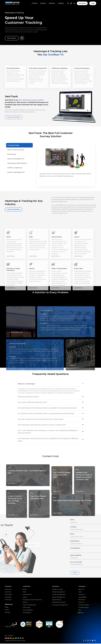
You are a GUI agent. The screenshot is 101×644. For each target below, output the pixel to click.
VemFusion (8, 600)
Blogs (7, 608)
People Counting (58, 590)
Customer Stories (84, 606)
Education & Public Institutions (32, 600)
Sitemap (7, 613)
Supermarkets (27, 595)
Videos (7, 611)
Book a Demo (12, 38)
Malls (24, 592)
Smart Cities (26, 608)
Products (35, 3)
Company (61, 3)
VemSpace (8, 598)
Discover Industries (14, 209)
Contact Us (82, 595)
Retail (25, 590)
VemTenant (9, 595)
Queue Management (59, 598)
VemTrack (8, 592)
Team (80, 592)
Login (93, 3)
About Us (81, 590)
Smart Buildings (28, 611)
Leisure (25, 598)
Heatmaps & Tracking (59, 603)
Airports (25, 603)
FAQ (80, 611)
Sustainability (82, 598)
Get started (82, 3)
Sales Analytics (57, 600)
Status (81, 614)
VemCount (8, 590)
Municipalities (27, 614)
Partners (81, 603)
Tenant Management (59, 595)
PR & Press (82, 600)
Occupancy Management (60, 606)
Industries (52, 3)
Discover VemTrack (14, 117)
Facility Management (59, 592)
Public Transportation (30, 606)
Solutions (43, 3)
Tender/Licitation (84, 608)
